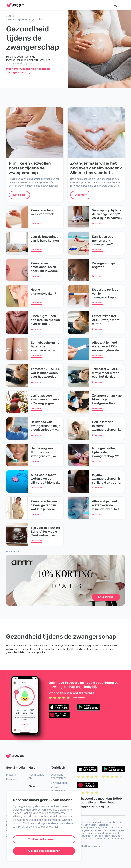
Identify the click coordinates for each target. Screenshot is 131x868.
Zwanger (10, 16)
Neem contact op (37, 776)
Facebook (12, 779)
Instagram (12, 775)
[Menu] (123, 5)
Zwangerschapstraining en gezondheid (25, 19)
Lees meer (19, 195)
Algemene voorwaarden (59, 776)
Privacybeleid (59, 783)
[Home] (16, 5)
